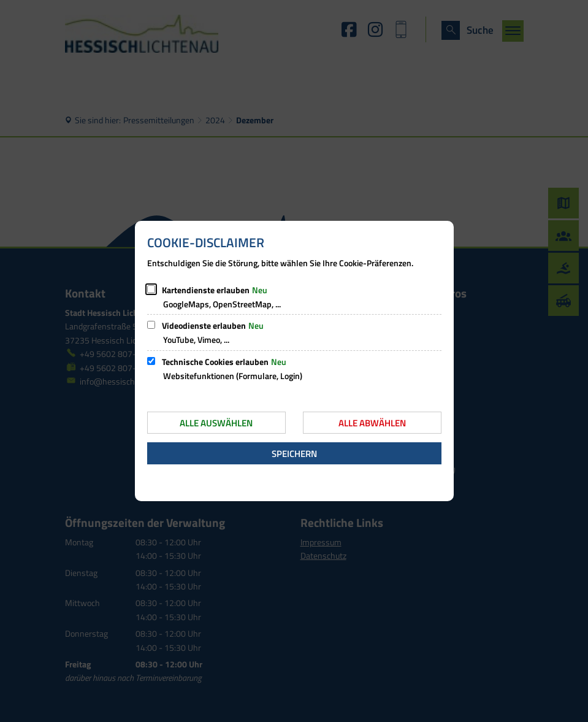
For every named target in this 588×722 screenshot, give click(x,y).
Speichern (294, 454)
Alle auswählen (216, 423)
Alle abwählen (372, 423)
